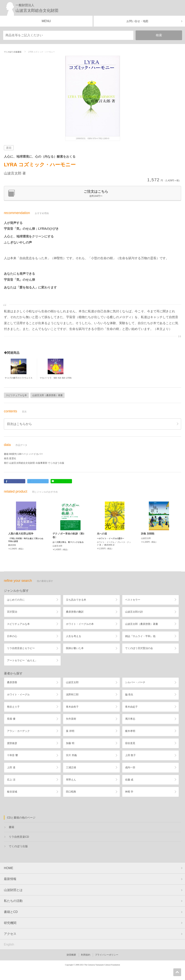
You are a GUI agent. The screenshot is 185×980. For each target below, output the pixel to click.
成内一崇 (130, 767)
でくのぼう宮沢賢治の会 (139, 648)
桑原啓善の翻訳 (75, 612)
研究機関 (10, 923)
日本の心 (12, 636)
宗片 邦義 (71, 755)
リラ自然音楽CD (19, 837)
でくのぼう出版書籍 (13, 52)
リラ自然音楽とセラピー (21, 648)
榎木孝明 (130, 731)
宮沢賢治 (12, 612)
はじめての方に (16, 600)
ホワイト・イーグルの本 (80, 624)
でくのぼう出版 (18, 846)
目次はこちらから (19, 424)
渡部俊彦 (12, 743)
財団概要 (71, 955)
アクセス (10, 934)
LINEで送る (63, 481)
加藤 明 (70, 743)
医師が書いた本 (75, 648)
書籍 (11, 827)
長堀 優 (11, 719)
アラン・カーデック (18, 731)
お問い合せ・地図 (137, 21)
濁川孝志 (130, 719)
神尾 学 (129, 792)
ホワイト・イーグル (18, 695)
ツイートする (39, 481)
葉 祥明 (70, 731)
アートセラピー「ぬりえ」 (22, 660)
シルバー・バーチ (135, 682)
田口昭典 (71, 792)
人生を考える (74, 636)
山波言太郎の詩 (134, 612)
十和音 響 (12, 755)
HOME (9, 868)
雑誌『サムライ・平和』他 (140, 636)
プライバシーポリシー (107, 955)
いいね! (16, 481)
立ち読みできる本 (76, 600)
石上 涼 (11, 780)
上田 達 (11, 767)
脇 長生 (129, 695)
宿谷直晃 (130, 743)
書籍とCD (11, 912)
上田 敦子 (131, 755)
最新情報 (10, 879)
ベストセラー (133, 600)
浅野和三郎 (72, 695)
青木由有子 (72, 707)
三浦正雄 (71, 767)
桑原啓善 (12, 682)
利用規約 (86, 955)
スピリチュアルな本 (16, 395)
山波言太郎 (72, 682)
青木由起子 (131, 707)
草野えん (71, 780)
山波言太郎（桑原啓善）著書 (47, 395)
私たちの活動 (13, 901)
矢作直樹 (71, 719)
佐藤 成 (129, 780)
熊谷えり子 (13, 707)
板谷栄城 (12, 792)
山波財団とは (13, 890)
